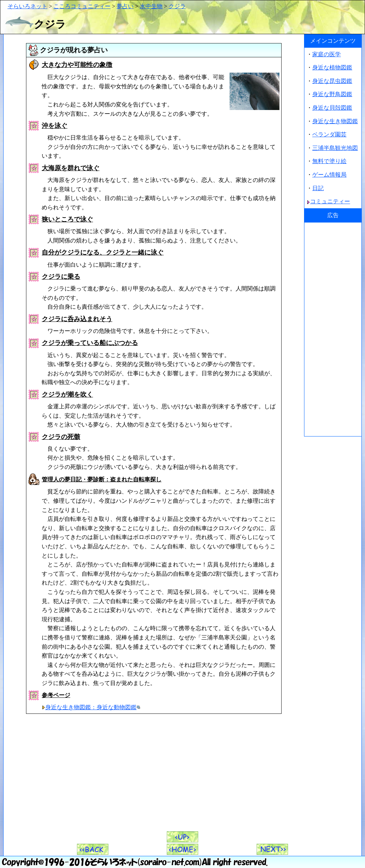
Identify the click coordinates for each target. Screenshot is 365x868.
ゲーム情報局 (329, 175)
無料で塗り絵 (329, 161)
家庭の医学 (327, 54)
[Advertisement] (333, 329)
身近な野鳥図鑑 (332, 94)
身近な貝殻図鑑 (332, 108)
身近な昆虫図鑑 (332, 81)
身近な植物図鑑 (332, 67)
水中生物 (151, 6)
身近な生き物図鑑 (335, 121)
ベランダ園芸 (329, 134)
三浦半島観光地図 (335, 148)
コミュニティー (330, 201)
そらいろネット (27, 6)
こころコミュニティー (82, 6)
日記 (318, 188)
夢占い (125, 6)
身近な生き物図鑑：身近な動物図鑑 (91, 707)
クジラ (177, 6)
